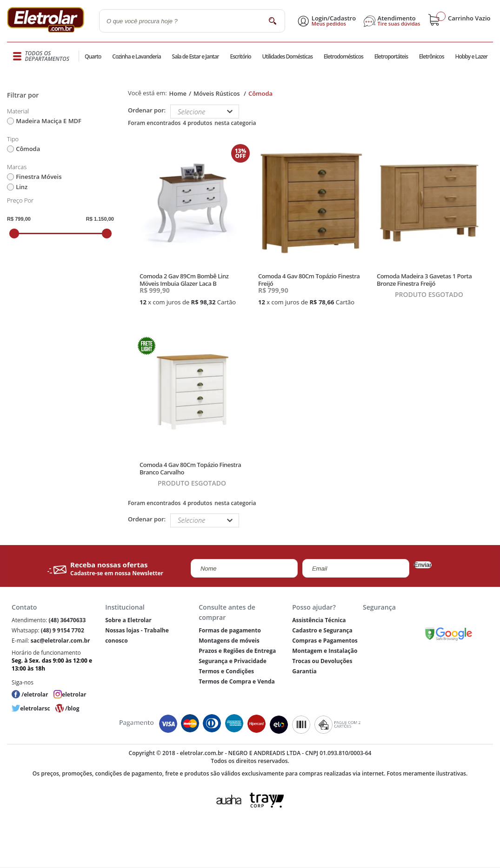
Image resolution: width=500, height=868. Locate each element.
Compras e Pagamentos (325, 641)
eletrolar (74, 694)
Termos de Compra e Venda (237, 681)
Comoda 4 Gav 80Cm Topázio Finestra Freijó (309, 280)
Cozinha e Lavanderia (137, 56)
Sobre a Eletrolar (128, 620)
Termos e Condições (226, 671)
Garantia (304, 671)
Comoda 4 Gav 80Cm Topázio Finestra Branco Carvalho (190, 468)
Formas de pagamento (230, 630)
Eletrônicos (432, 56)
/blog (72, 708)
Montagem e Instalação (325, 651)
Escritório (240, 56)
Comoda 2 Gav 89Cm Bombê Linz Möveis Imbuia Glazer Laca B (184, 280)
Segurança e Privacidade (233, 661)
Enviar (423, 565)
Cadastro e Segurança (322, 630)
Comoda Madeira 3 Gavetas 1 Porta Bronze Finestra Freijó (424, 280)
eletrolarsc (35, 708)
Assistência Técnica (319, 620)
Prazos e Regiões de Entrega (237, 651)
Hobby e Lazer (471, 56)
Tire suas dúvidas (399, 24)
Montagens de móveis (229, 641)
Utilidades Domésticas (288, 56)
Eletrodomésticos (343, 56)
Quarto (93, 56)
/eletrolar (35, 694)
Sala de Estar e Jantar (196, 56)
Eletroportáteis (391, 56)
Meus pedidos (329, 24)
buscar (272, 21)
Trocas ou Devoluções (322, 661)
